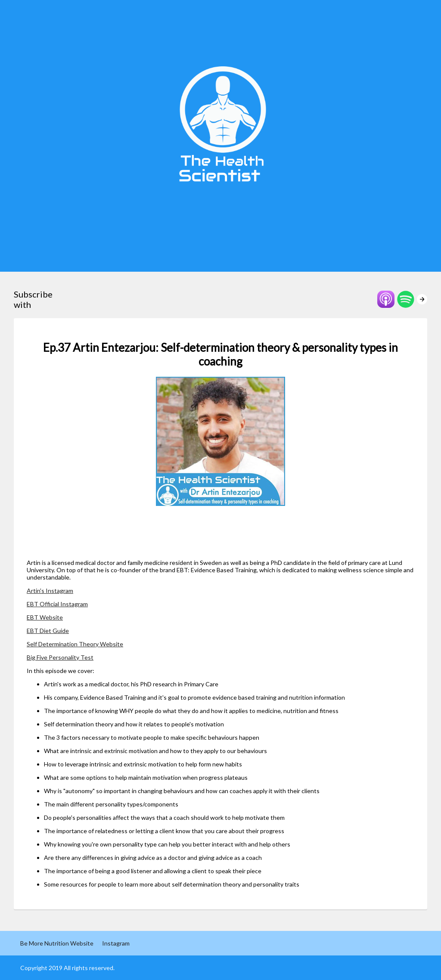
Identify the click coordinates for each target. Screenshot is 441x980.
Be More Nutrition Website (57, 943)
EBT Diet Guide (48, 631)
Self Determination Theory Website (75, 644)
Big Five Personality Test (60, 657)
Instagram (116, 943)
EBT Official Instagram (57, 604)
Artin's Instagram (50, 591)
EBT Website (45, 617)
